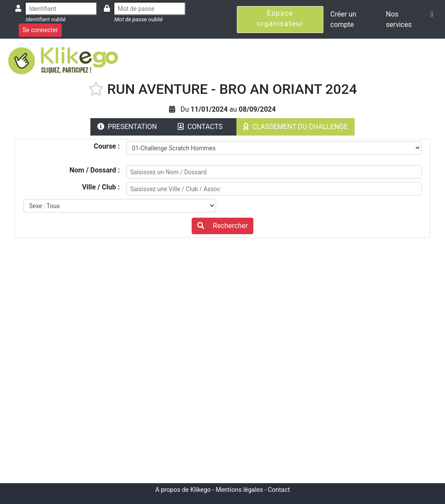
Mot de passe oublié (139, 19)
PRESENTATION (127, 127)
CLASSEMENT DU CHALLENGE (296, 127)
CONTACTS (200, 127)
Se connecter (40, 30)
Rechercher (222, 226)
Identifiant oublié (46, 19)
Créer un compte (343, 19)
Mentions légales (239, 490)
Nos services (399, 19)
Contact (279, 490)
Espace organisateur (280, 18)
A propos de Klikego (183, 490)
